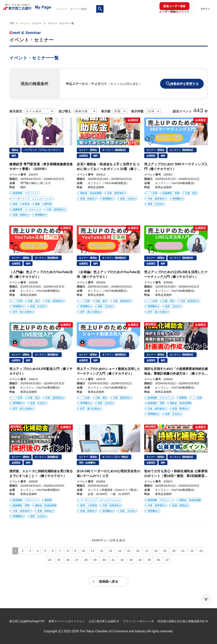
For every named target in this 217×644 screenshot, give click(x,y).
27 (77, 560)
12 (102, 551)
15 (129, 551)
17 (147, 551)
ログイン (205, 9)
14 (120, 551)
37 (167, 560)
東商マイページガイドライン (67, 621)
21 (183, 551)
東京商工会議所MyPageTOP (27, 621)
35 (149, 560)
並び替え (65, 111)
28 (86, 560)
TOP (12, 23)
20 (174, 551)
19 (165, 551)
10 (84, 551)
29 (95, 560)
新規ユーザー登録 (174, 6)
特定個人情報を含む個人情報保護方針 (181, 621)
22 (192, 551)
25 (59, 560)
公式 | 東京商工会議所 (102, 621)
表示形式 (16, 111)
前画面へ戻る (108, 581)
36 (158, 560)
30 (104, 560)
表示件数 (137, 111)
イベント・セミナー (31, 23)
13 (111, 551)
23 (201, 551)
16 (138, 551)
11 (93, 551)
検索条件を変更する (184, 84)
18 (156, 551)
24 (50, 560)
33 (131, 560)
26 (68, 560)
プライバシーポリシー (137, 621)
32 (122, 560)
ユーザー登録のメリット (174, 12)
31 (113, 560)
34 (140, 560)
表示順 (106, 111)
